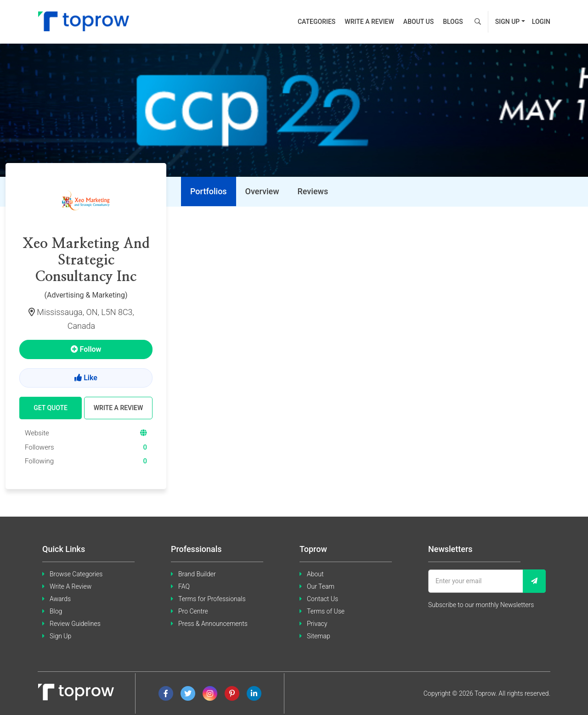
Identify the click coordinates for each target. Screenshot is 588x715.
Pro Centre (193, 611)
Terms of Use (326, 611)
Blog (56, 611)
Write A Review (71, 586)
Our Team (321, 586)
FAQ (184, 586)
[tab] (209, 191)
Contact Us (322, 599)
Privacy (317, 624)
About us (418, 22)
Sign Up (60, 636)
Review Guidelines (75, 624)
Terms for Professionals (212, 599)
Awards (60, 599)
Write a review (369, 22)
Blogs (453, 22)
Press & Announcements (213, 624)
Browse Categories (76, 574)
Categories (317, 22)
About (315, 574)
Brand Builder (197, 574)
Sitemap (319, 636)
